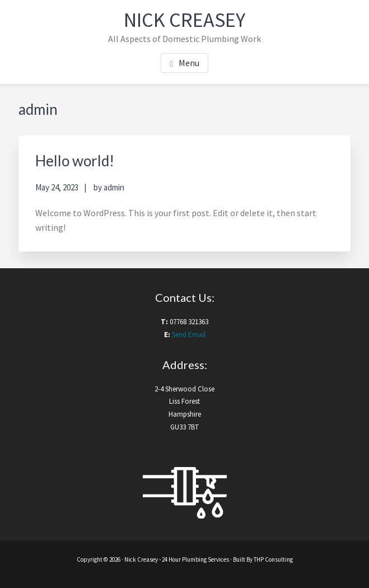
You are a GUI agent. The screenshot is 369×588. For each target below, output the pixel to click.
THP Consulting (273, 559)
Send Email (189, 335)
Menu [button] (189, 63)
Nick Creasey (185, 20)
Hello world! (75, 161)
